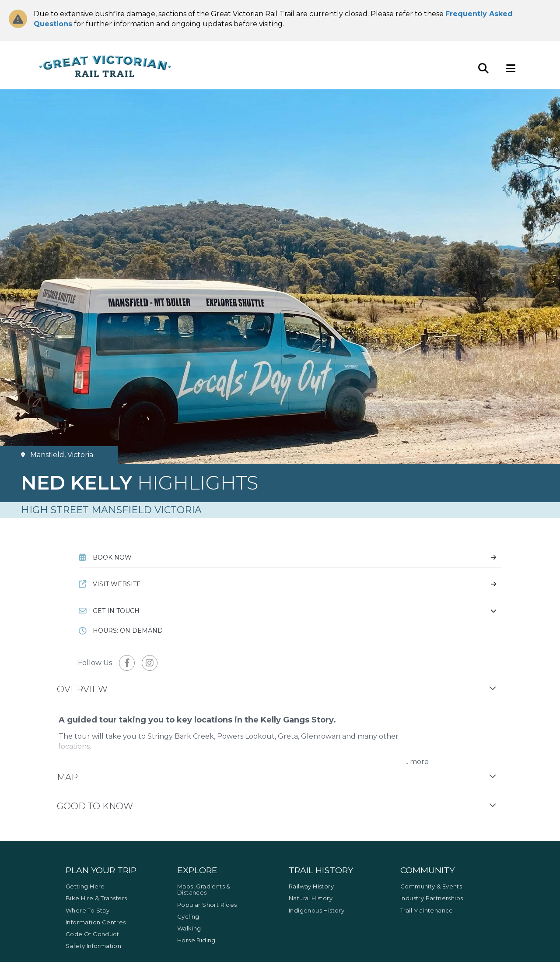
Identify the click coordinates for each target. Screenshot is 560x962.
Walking (189, 928)
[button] (290, 611)
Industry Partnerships (432, 898)
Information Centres (96, 922)
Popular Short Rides (207, 905)
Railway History (311, 886)
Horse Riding (196, 940)
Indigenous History (317, 910)
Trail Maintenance (427, 910)
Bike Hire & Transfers (96, 898)
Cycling (188, 916)
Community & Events (431, 886)
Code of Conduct (92, 934)
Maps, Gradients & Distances (204, 889)
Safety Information (93, 946)
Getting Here (85, 886)
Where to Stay (87, 910)
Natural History (311, 898)
